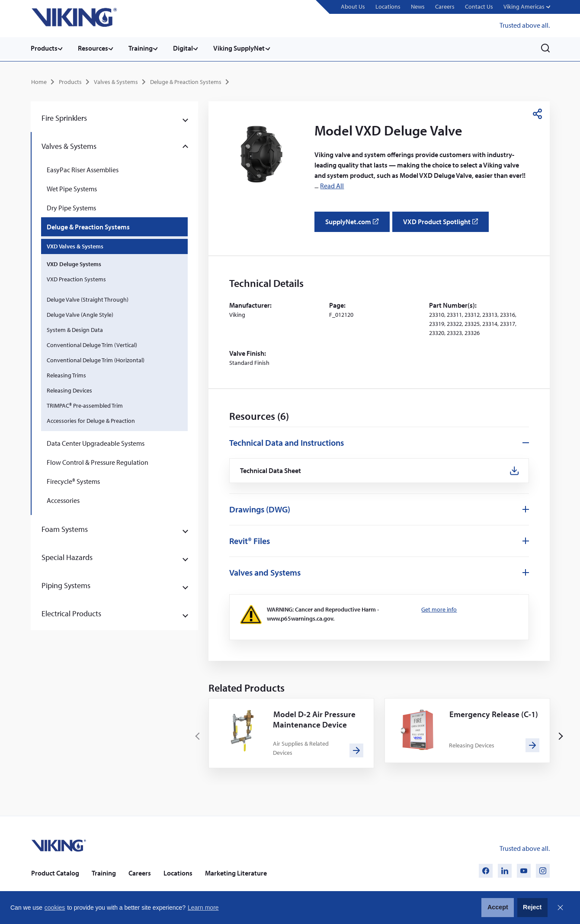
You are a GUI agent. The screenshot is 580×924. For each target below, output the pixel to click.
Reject (532, 907)
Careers (444, 6)
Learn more (203, 908)
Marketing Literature (236, 873)
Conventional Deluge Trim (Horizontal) (96, 359)
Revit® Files (250, 540)
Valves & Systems (116, 80)
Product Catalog (55, 873)
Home (39, 80)
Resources (95, 48)
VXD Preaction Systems (76, 278)
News (417, 6)
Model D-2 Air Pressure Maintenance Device (315, 719)
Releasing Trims (66, 374)
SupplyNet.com (354, 224)
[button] (526, 7)
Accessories (63, 499)
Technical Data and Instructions (287, 441)
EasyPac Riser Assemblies (83, 169)
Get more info (439, 609)
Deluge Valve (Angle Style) (80, 314)
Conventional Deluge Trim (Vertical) (92, 344)
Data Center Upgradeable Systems (96, 442)
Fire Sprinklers (64, 117)
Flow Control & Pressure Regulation (98, 461)
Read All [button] (332, 184)
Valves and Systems (265, 572)
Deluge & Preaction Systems (186, 80)
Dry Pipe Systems (71, 207)
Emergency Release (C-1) (490, 719)
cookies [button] (55, 908)
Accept (498, 907)
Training (144, 48)
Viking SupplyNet (246, 48)
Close (560, 908)
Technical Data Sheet (271, 470)
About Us (352, 6)
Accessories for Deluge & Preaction (91, 420)
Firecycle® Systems (73, 480)
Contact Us (478, 6)
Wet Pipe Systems (72, 188)
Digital (188, 48)
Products (44, 48)
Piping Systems (66, 584)
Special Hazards (67, 556)
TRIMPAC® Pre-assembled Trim (85, 405)
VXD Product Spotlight (444, 224)
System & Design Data (75, 329)
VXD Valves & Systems (75, 245)
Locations (387, 6)
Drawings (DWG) (260, 509)
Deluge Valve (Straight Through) (88, 299)
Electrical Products (71, 613)
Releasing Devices (69, 390)
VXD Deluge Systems (74, 263)
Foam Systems (65, 528)
